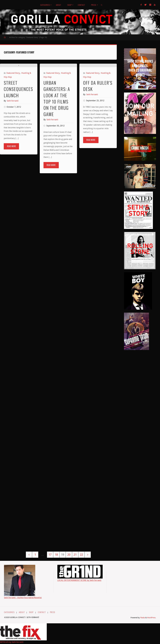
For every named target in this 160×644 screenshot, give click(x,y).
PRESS (53, 612)
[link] (102, 5)
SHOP (31, 612)
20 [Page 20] (69, 555)
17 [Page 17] (50, 555)
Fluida (142, 618)
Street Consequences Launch (18, 132)
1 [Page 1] (35, 555)
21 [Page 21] (75, 555)
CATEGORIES (9, 612)
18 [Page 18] (56, 555)
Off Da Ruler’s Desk (98, 132)
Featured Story (13, 116)
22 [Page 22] (81, 555)
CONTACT (42, 612)
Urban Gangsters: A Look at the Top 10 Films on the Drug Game (57, 124)
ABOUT (22, 612)
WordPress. (152, 618)
